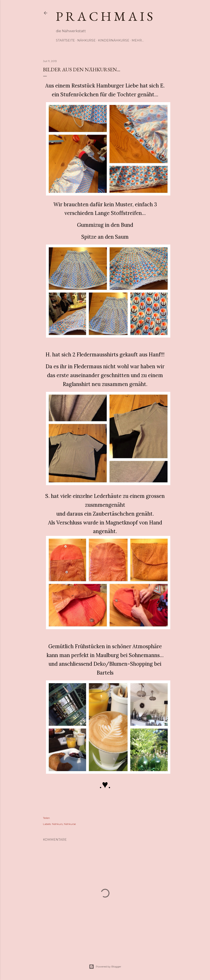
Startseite (65, 40)
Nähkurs (57, 824)
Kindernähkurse (114, 40)
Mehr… (138, 40)
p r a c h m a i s (104, 16)
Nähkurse (86, 40)
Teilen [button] (46, 818)
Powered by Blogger (105, 967)
